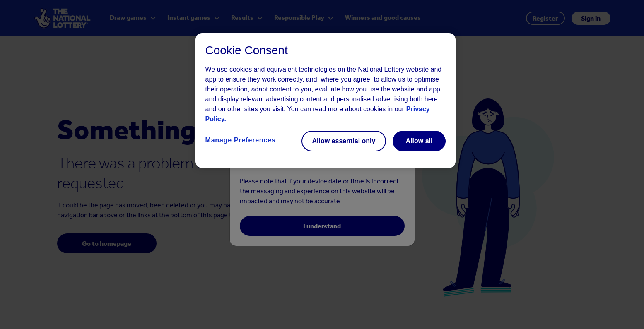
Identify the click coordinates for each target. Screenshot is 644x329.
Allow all (419, 141)
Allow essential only (344, 141)
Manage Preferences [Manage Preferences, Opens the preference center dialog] (241, 140)
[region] (326, 101)
